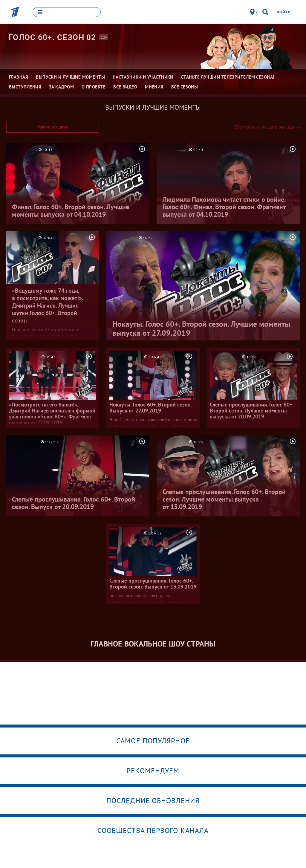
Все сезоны (185, 87)
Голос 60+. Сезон (52, 37)
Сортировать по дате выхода (264, 127)
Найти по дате (53, 127)
